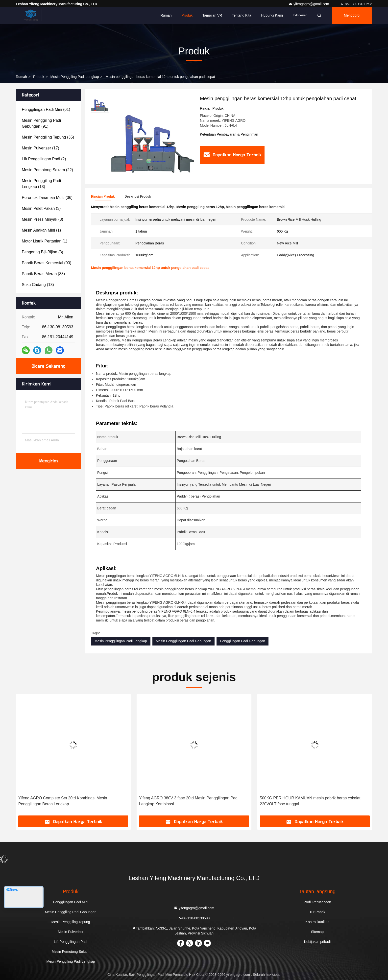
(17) (40, 148)
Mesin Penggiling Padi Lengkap (74, 77)
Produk (187, 15)
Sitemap (317, 932)
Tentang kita (242, 15)
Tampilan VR (212, 15)
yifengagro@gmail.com (309, 4)
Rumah (166, 15)
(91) (41, 123)
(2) (44, 159)
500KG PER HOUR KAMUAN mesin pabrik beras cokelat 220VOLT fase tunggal (310, 801)
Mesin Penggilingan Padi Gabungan (183, 641)
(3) (41, 208)
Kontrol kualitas (317, 922)
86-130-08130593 (356, 4)
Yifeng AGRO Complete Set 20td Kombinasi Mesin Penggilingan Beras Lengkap (63, 801)
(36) (47, 198)
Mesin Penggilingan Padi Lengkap (121, 641)
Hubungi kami (272, 15)
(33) (43, 274)
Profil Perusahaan (317, 902)
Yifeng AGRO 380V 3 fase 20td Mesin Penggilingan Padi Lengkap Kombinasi (189, 801)
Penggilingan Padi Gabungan (242, 641)
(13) (41, 184)
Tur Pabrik (317, 912)
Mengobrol (352, 15)
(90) (47, 263)
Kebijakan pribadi (317, 942)
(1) (41, 230)
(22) (47, 170)
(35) (48, 137)
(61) (46, 109)
